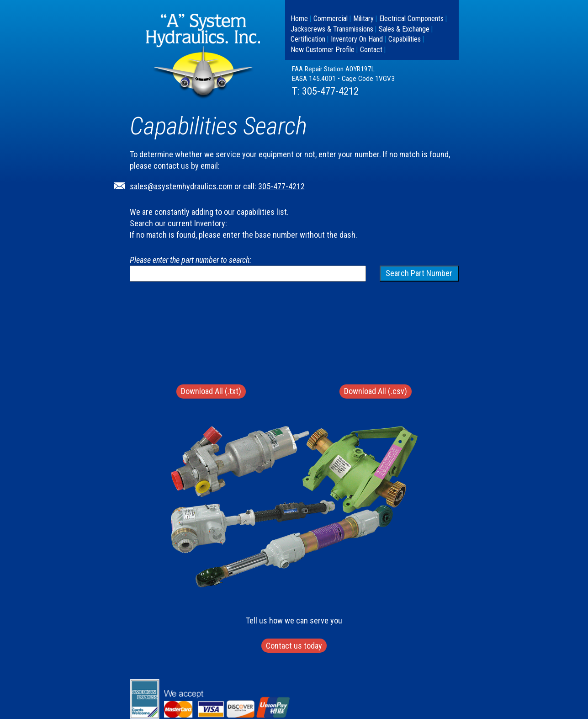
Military (363, 19)
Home (299, 19)
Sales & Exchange (404, 29)
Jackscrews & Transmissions (332, 29)
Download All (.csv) (376, 391)
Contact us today (294, 646)
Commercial (331, 19)
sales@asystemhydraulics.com (181, 186)
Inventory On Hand (357, 39)
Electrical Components (411, 19)
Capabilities (405, 39)
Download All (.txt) (211, 391)
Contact (371, 50)
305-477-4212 (330, 91)
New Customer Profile (323, 50)
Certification (308, 39)
